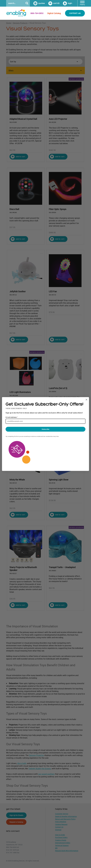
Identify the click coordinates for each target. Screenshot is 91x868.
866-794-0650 (37, 13)
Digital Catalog (54, 13)
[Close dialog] (86, 400)
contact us (75, 13)
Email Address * (11, 417)
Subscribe (45, 429)
